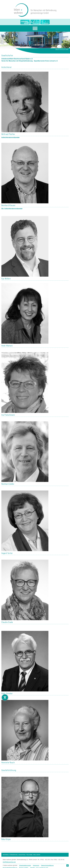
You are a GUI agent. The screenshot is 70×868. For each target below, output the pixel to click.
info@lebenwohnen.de (9, 862)
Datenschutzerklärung (47, 865)
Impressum (36, 865)
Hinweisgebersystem (25, 865)
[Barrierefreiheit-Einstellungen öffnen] (5, 697)
